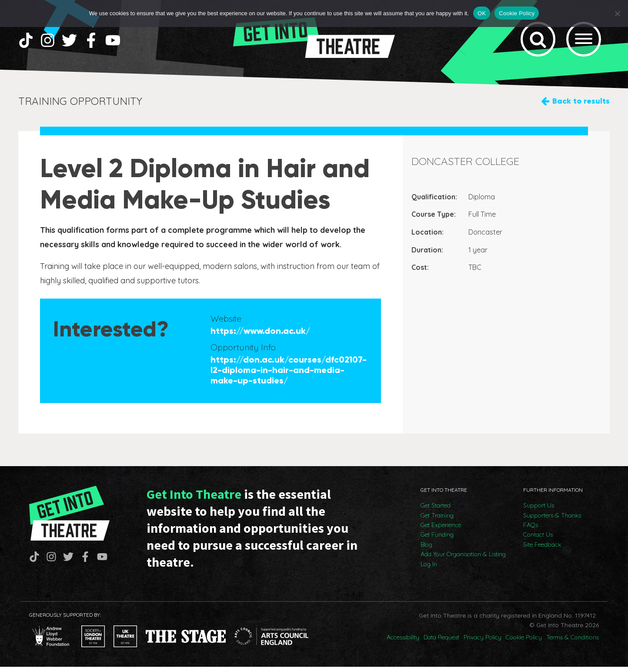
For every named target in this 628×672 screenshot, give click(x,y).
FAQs (531, 530)
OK (482, 13)
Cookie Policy (524, 642)
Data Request (441, 642)
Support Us (539, 511)
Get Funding (437, 540)
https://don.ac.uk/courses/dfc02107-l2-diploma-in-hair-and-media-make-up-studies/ (289, 375)
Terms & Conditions (573, 642)
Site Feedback (542, 550)
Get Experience (441, 530)
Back (581, 106)
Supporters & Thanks (552, 521)
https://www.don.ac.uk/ (260, 336)
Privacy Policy (483, 642)
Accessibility (403, 642)
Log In (429, 569)
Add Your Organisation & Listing (463, 559)
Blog (426, 550)
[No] (617, 13)
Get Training (437, 521)
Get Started (436, 511)
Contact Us (538, 540)
